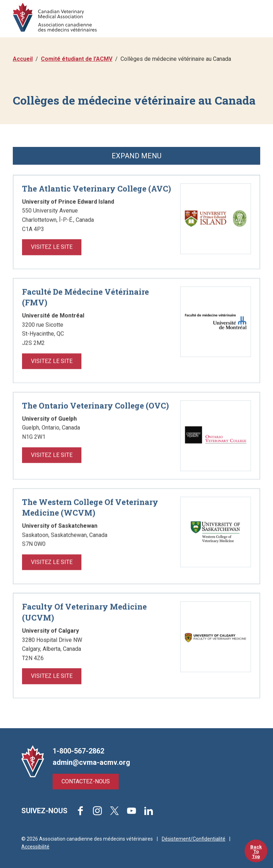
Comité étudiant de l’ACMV (77, 59)
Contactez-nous (86, 781)
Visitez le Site (52, 267)
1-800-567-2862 (78, 751)
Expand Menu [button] (136, 156)
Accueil (23, 59)
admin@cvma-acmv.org (91, 762)
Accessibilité (35, 847)
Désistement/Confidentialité (194, 839)
